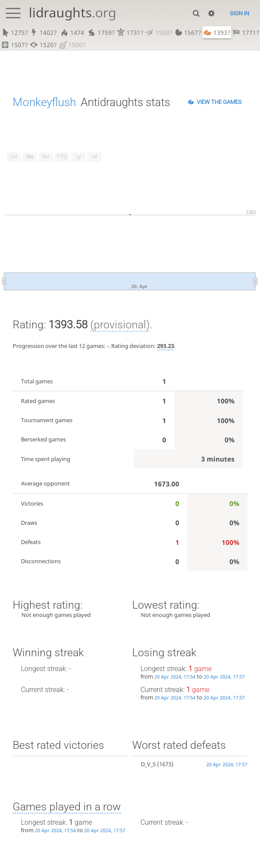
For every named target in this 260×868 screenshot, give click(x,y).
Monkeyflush (44, 103)
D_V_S (148, 765)
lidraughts (72, 12)
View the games (219, 102)
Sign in (239, 13)
